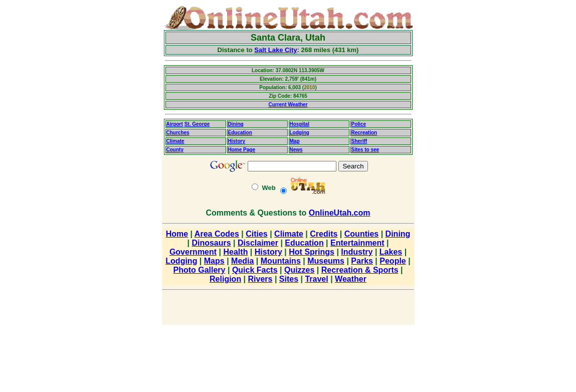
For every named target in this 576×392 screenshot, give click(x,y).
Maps (214, 261)
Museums (326, 261)
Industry (357, 252)
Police (359, 124)
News (296, 150)
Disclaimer (258, 243)
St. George (197, 124)
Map (295, 141)
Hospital (300, 124)
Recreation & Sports (360, 270)
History (237, 141)
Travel (316, 279)
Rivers (260, 279)
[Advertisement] (121, 155)
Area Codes (217, 234)
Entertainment (357, 243)
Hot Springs (312, 252)
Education (240, 133)
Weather (351, 279)
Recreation (364, 133)
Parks (362, 261)
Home (177, 234)
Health (236, 252)
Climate (175, 141)
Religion (225, 279)
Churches (178, 133)
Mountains (281, 261)
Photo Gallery (199, 270)
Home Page (242, 150)
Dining (236, 124)
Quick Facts (255, 270)
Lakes (391, 252)
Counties (361, 234)
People (393, 261)
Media (242, 261)
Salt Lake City (275, 50)
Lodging (300, 133)
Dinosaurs (211, 243)
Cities (257, 234)
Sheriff (359, 141)
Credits (324, 234)
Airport (175, 124)
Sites (289, 279)
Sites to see (365, 150)
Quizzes (299, 270)
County (175, 150)
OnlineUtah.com (340, 213)
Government (193, 252)
